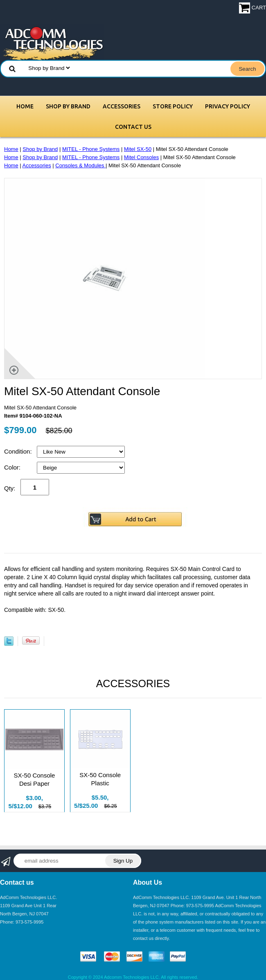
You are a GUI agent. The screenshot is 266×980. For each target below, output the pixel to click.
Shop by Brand (68, 106)
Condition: (19, 451)
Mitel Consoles (141, 157)
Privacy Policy (228, 106)
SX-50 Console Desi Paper (35, 779)
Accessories (122, 106)
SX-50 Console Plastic (100, 779)
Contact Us (133, 127)
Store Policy (173, 106)
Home (25, 106)
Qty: (10, 488)
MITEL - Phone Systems (91, 149)
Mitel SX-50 (138, 149)
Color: (13, 467)
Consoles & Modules (80, 165)
